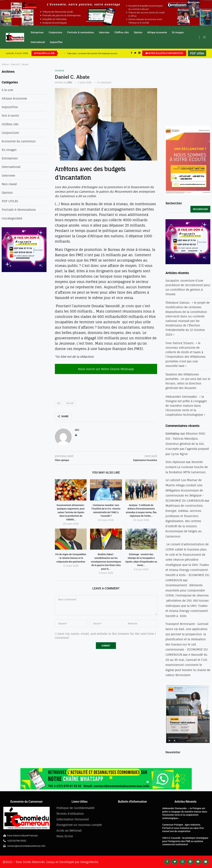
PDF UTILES (10, 201)
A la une (7, 90)
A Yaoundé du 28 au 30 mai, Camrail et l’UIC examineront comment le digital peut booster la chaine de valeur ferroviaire (188, 665)
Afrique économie (157, 32)
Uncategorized (12, 218)
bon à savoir (10, 115)
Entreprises (37, 32)
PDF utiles (197, 53)
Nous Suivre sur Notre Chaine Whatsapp (106, 369)
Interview (104, 32)
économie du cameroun (19, 141)
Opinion (138, 32)
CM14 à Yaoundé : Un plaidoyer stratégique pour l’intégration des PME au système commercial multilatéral (185, 841)
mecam (70, 403)
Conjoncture (55, 32)
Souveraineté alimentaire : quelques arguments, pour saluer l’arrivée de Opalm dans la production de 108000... (71, 512)
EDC (70, 82)
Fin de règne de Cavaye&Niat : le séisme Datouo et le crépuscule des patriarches (71, 558)
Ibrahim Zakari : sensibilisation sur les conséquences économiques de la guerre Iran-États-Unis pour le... (106, 561)
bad (59, 403)
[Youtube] (198, 861)
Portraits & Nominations (19, 210)
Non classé (9, 184)
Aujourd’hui (56, 42)
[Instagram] (183, 861)
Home (5, 64)
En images (178, 32)
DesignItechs (89, 862)
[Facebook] (132, 53)
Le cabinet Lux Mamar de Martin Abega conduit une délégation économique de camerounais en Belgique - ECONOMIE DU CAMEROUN (185, 490)
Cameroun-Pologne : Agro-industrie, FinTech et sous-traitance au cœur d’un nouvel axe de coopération (183, 828)
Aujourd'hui (10, 107)
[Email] (206, 861)
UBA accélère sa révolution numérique (84, 53)
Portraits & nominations (81, 32)
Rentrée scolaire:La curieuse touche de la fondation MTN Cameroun (187, 467)
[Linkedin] (139, 53)
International (38, 42)
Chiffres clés (122, 32)
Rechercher (174, 203)
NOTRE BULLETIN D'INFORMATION (164, 53)
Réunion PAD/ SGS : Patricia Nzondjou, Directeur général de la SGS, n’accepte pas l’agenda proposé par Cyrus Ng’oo (187, 444)
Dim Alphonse (175, 462)
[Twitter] (135, 53)
